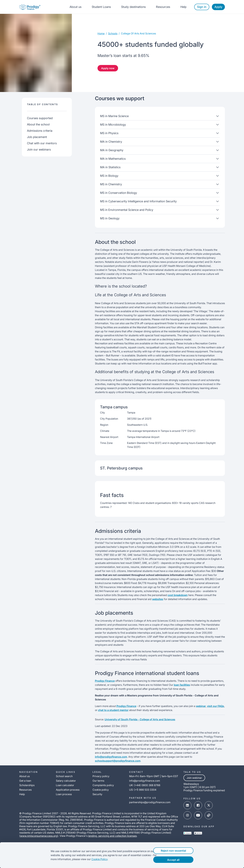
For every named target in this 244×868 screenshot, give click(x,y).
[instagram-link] (187, 816)
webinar (201, 706)
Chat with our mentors (42, 143)
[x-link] (209, 806)
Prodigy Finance (105, 681)
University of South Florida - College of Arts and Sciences (140, 719)
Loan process (64, 794)
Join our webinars (39, 149)
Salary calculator (66, 781)
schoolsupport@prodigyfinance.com (118, 761)
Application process (68, 790)
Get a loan (25, 781)
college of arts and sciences (138, 33)
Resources (163, 7)
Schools (113, 33)
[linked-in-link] (187, 806)
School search (64, 776)
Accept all (180, 860)
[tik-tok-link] (209, 816)
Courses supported (40, 118)
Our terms (98, 781)
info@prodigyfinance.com (111, 757)
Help (183, 7)
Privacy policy (101, 776)
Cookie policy (101, 790)
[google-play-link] (187, 833)
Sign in (202, 7)
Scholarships (27, 785)
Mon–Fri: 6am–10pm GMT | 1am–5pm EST (154, 776)
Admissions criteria (40, 131)
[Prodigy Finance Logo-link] (30, 7)
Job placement (37, 137)
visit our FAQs (216, 706)
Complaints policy (103, 785)
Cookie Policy (93, 859)
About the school (38, 124)
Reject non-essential (180, 851)
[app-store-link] (198, 833)
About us (75, 7)
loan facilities (182, 685)
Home (101, 33)
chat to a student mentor (113, 710)
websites (158, 599)
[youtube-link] (198, 816)
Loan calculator (65, 785)
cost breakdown (178, 595)
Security (97, 794)
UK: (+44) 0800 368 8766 (145, 785)
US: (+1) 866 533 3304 (143, 790)
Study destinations (133, 7)
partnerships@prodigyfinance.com (150, 802)
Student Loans (101, 7)
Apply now (108, 68)
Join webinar (194, 778)
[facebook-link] (198, 806)
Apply (218, 7)
